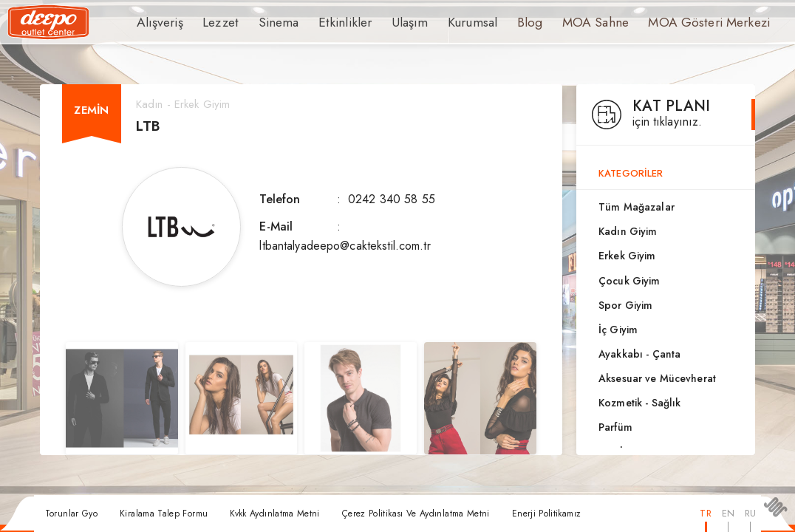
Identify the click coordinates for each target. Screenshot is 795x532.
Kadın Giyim (628, 231)
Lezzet (214, 22)
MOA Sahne (561, 22)
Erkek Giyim (627, 256)
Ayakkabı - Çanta (639, 354)
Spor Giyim (625, 305)
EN (728, 513)
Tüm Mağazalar (637, 207)
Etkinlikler (327, 22)
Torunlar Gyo (71, 514)
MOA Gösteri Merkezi (664, 22)
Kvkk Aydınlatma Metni (275, 514)
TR (705, 513)
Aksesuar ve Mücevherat (657, 378)
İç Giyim (618, 330)
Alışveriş (157, 22)
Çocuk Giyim (629, 281)
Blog (499, 22)
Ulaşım (386, 22)
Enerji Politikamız (546, 514)
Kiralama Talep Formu (164, 514)
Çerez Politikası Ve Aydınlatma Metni (416, 514)
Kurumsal (444, 22)
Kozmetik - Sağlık (639, 403)
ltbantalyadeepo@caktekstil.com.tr (345, 246)
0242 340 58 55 (392, 199)
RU (750, 513)
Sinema (267, 22)
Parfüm (615, 427)
